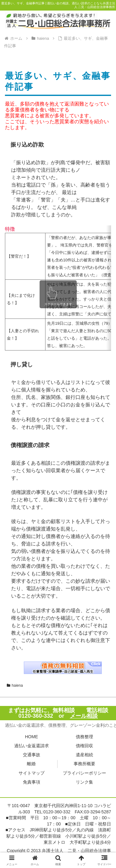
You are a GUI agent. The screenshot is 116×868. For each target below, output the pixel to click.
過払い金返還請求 (32, 746)
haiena (15, 685)
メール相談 (84, 716)
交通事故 (32, 755)
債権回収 (84, 746)
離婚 (31, 764)
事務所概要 (84, 764)
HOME (32, 737)
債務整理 (84, 737)
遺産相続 (84, 755)
